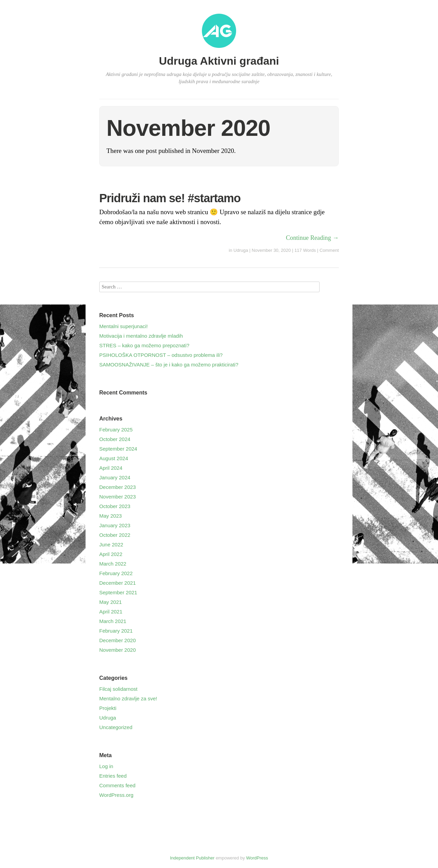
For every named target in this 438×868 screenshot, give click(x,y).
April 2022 (111, 554)
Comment (329, 250)
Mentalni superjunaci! (124, 326)
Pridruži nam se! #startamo (170, 198)
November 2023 (118, 497)
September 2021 (118, 592)
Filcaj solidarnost (118, 689)
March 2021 (113, 621)
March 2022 (113, 564)
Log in (106, 766)
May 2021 (111, 602)
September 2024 (118, 449)
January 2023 (115, 525)
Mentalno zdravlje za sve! (128, 698)
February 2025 (116, 430)
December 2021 (118, 583)
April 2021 (111, 612)
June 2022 (111, 545)
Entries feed (113, 776)
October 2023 (115, 506)
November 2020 (118, 650)
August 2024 (114, 458)
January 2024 (115, 477)
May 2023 (111, 516)
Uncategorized (116, 727)
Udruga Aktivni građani (219, 61)
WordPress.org (116, 795)
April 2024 (111, 468)
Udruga (241, 250)
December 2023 (118, 487)
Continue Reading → (312, 238)
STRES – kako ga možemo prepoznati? (144, 345)
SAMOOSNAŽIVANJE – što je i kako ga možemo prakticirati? (169, 365)
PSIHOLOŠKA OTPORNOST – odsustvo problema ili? (161, 355)
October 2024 (115, 439)
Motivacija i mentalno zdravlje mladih (141, 336)
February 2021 (116, 631)
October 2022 (115, 535)
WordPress (257, 858)
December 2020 (118, 640)
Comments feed (117, 785)
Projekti (108, 708)
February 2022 (116, 573)
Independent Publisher (192, 858)
